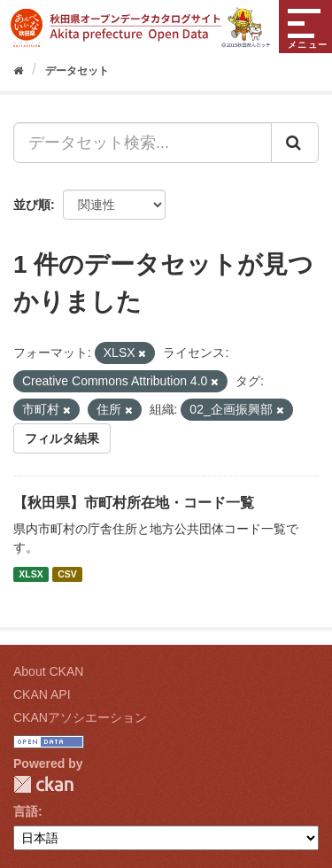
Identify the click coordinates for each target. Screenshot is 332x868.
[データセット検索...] (143, 143)
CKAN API (42, 694)
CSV (67, 574)
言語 (26, 811)
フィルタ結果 (62, 438)
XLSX (31, 574)
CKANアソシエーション (80, 717)
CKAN (43, 784)
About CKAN (48, 671)
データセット (77, 71)
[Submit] (295, 143)
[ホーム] (18, 71)
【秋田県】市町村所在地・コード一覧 (134, 503)
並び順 (32, 205)
